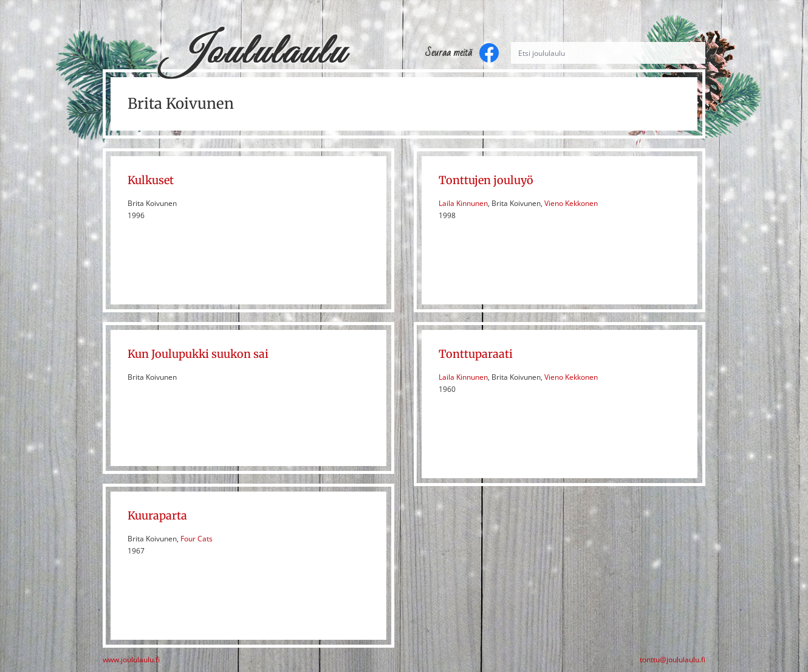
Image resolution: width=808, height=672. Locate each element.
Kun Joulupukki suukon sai (198, 354)
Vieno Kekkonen (571, 203)
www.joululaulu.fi (131, 660)
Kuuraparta (157, 516)
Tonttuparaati (476, 354)
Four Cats (197, 539)
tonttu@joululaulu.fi (673, 660)
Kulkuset (151, 180)
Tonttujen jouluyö (486, 180)
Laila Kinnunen (463, 203)
